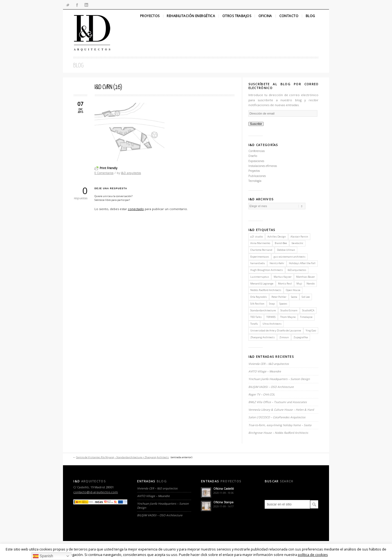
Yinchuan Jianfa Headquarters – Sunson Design (279, 379)
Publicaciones (257, 176)
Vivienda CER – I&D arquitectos (269, 364)
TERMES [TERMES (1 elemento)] (271, 317)
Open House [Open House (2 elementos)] (293, 290)
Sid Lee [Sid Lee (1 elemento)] (306, 297)
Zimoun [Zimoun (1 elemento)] (284, 337)
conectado (136, 209)
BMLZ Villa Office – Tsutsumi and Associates (278, 402)
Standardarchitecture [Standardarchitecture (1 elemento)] (263, 310)
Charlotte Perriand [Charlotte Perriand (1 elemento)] (261, 250)
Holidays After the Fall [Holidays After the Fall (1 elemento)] (302, 263)
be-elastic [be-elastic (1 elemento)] (297, 243)
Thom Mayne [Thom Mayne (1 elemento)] (288, 317)
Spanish (43, 556)
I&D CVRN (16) (108, 87)
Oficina (265, 16)
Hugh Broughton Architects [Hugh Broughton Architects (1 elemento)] (267, 270)
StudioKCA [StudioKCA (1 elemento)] (308, 310)
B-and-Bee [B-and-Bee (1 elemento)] (281, 243)
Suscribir (256, 124)
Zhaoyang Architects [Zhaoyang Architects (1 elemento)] (263, 337)
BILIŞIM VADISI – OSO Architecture (271, 387)
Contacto (289, 16)
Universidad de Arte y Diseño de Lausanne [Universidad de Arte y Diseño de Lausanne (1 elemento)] (276, 330)
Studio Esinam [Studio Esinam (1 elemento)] (289, 310)
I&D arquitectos (131, 173)
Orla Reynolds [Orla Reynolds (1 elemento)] (259, 297)
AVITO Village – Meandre (265, 371)
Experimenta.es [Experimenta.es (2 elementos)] (260, 257)
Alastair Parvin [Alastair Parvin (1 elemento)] (299, 237)
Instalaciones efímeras (263, 166)
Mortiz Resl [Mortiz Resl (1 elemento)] (285, 284)
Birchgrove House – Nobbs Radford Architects (278, 433)
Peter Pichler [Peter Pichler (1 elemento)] (279, 297)
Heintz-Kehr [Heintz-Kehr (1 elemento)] (277, 263)
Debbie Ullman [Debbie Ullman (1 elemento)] (286, 250)
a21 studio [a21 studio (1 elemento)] (257, 237)
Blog (310, 16)
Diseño (253, 156)
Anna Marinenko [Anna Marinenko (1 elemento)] (260, 243)
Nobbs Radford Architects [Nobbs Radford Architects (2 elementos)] (266, 290)
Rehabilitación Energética (191, 16)
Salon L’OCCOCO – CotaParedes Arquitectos (277, 417)
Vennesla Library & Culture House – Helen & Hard (281, 410)
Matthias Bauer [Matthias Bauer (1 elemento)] (306, 277)
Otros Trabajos (237, 16)
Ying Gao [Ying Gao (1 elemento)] (311, 330)
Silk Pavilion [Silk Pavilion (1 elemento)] (257, 304)
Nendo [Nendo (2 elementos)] (311, 284)
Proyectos (150, 16)
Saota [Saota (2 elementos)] (294, 297)
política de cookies (313, 555)
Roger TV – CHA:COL (262, 394)
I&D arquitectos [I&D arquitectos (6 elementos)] (297, 270)
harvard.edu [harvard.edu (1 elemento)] (258, 263)
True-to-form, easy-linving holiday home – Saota (280, 425)
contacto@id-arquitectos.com (96, 492)
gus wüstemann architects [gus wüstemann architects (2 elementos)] (290, 257)
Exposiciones (256, 161)
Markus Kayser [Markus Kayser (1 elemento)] (283, 277)
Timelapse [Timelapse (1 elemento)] (306, 317)
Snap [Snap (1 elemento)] (272, 304)
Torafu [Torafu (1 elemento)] (254, 324)
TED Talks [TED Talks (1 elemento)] (256, 317)
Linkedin (86, 5)
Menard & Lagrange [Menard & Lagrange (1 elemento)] (262, 284)
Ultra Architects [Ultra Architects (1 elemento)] (272, 324)
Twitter (68, 5)
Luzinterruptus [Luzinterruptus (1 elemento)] (260, 277)
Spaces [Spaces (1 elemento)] (283, 304)
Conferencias (257, 151)
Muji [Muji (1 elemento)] (299, 284)
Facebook (77, 5)
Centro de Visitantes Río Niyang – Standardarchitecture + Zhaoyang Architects (122, 457)
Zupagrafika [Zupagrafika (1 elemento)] (301, 337)
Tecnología (255, 181)
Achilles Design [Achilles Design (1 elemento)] (277, 237)
